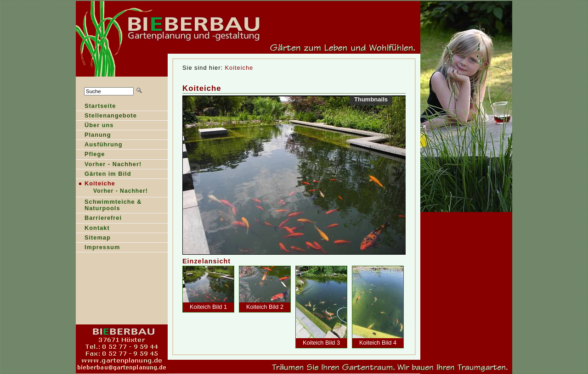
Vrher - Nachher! (112, 192)
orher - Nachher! (109, 165)
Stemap (93, 238)
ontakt (93, 229)
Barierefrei (99, 219)
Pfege (90, 155)
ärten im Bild (103, 175)
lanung (93, 136)
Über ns (95, 126)
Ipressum (98, 248)
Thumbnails (371, 99)
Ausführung (99, 145)
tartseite (96, 107)
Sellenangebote (106, 116)
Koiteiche (239, 68)
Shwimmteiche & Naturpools (109, 206)
